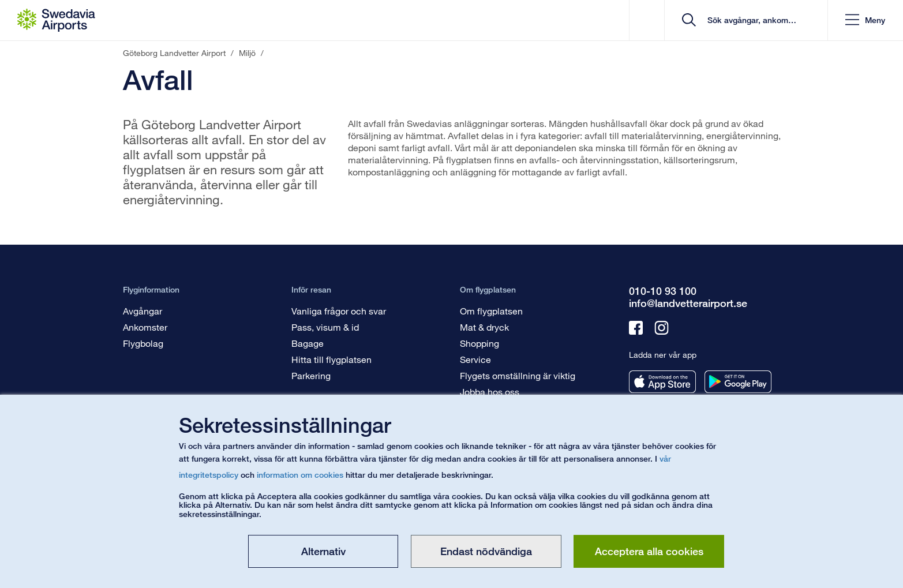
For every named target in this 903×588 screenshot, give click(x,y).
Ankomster (145, 327)
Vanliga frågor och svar (339, 311)
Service (475, 359)
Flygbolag (143, 343)
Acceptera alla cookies (649, 551)
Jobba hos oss (490, 392)
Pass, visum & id (325, 327)
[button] (865, 20)
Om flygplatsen (491, 311)
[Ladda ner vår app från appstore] (662, 382)
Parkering (311, 375)
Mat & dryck (484, 327)
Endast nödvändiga (486, 551)
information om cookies (300, 475)
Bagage (308, 343)
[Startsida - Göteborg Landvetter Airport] (56, 20)
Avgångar (143, 311)
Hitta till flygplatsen (331, 359)
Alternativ (323, 551)
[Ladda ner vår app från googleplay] (738, 382)
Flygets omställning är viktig (518, 375)
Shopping (479, 343)
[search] (750, 20)
